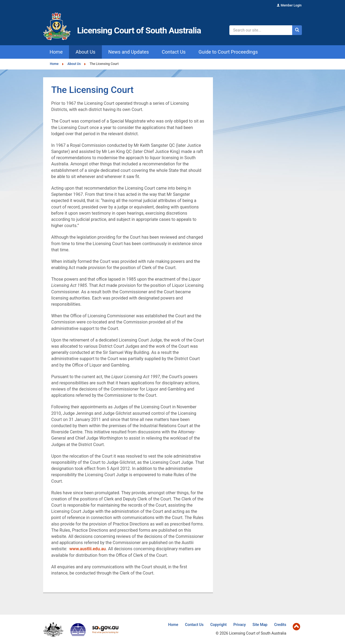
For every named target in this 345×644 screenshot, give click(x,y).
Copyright (218, 625)
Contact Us (194, 625)
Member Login (291, 5)
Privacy (240, 625)
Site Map (260, 625)
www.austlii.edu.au (87, 549)
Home (54, 64)
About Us (74, 64)
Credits (280, 625)
